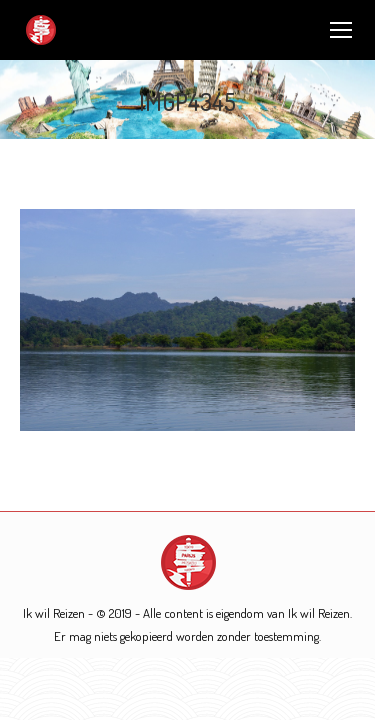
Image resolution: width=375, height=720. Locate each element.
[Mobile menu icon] (341, 30)
